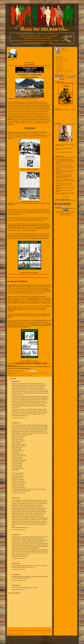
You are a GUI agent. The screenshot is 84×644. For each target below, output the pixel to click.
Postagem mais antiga (44, 630)
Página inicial (30, 630)
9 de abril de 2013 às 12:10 (19, 590)
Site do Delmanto (59, 58)
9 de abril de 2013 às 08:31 (19, 493)
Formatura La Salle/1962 (61, 69)
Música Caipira (23, 373)
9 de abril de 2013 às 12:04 (19, 569)
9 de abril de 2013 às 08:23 (19, 418)
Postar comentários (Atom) (19, 634)
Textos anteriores (59, 63)
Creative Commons (71, 213)
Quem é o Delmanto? (60, 57)
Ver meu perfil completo (65, 50)
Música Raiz (30, 373)
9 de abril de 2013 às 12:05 (19, 580)
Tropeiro (15, 375)
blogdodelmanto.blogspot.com (65, 215)
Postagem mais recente (16, 630)
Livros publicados (59, 66)
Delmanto (63, 49)
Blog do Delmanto (61, 211)
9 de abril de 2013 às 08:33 (19, 558)
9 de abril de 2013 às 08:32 (19, 530)
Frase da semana (59, 61)
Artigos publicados (59, 68)
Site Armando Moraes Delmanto (62, 60)
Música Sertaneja (39, 373)
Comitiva (16, 373)
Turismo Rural (29, 375)
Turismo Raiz (21, 375)
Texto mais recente (59, 64)
